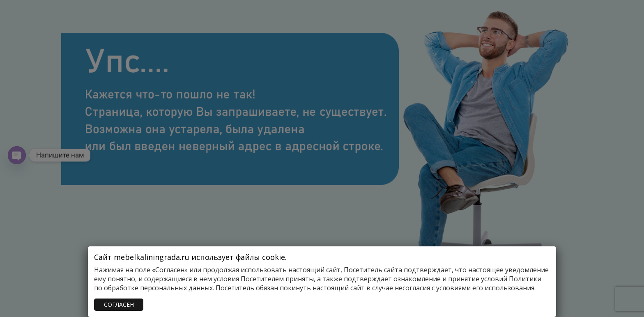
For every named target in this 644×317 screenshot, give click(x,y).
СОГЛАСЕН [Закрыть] (119, 304)
